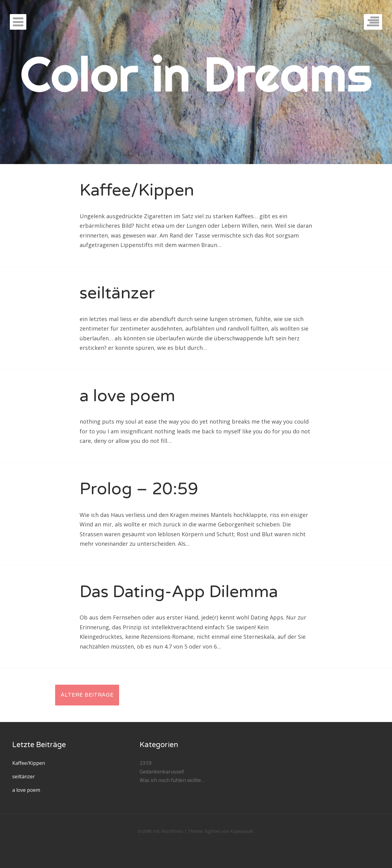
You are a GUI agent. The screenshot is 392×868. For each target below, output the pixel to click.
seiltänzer (117, 293)
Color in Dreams (196, 74)
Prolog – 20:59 (139, 489)
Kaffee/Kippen (137, 190)
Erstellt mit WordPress (160, 831)
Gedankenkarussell (162, 772)
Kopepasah (242, 831)
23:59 (146, 763)
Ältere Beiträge (87, 695)
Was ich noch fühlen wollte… (172, 780)
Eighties (213, 831)
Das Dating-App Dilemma (179, 592)
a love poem (127, 396)
